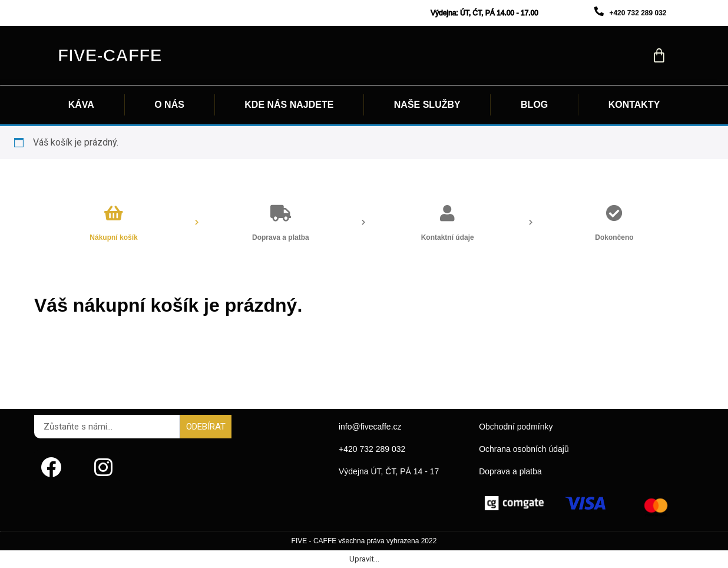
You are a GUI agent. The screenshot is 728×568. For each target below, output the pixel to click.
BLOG (534, 105)
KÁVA (81, 105)
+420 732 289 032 (638, 13)
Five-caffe (110, 55)
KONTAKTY (634, 105)
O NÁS (169, 105)
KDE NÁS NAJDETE (289, 105)
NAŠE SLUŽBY (427, 105)
